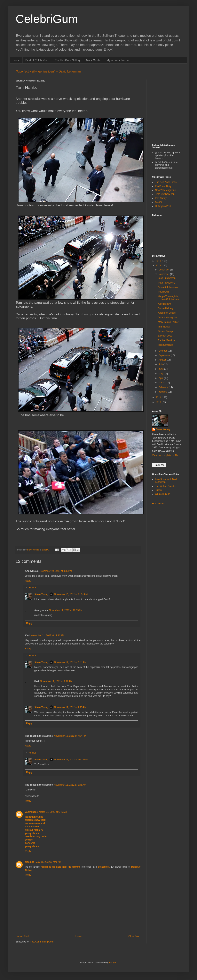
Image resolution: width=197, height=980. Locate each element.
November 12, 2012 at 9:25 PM (70, 707)
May (161, 374)
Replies (32, 588)
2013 (159, 261)
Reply (28, 581)
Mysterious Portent (118, 60)
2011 (159, 397)
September (165, 355)
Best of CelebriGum (37, 60)
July (161, 364)
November (164, 274)
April (161, 378)
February (164, 387)
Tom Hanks (164, 327)
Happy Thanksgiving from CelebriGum (169, 298)
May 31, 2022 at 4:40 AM (48, 862)
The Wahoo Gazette (165, 486)
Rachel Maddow (166, 340)
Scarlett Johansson (168, 287)
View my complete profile (165, 455)
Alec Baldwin (165, 304)
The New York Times (166, 182)
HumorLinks (158, 504)
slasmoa (30, 862)
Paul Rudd (163, 292)
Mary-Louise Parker (168, 322)
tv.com (158, 202)
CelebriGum (47, 19)
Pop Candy (161, 198)
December (164, 270)
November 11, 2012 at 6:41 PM (70, 662)
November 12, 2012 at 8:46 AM (70, 785)
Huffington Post (163, 206)
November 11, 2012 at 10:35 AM (66, 610)
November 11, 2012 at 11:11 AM (47, 635)
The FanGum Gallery (68, 60)
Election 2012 (165, 336)
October (163, 351)
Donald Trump (165, 331)
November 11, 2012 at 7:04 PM (70, 736)
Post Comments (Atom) (42, 942)
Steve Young (41, 594)
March (162, 383)
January (163, 392)
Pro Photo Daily (163, 186)
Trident (159, 490)
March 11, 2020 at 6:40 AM (53, 812)
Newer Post (23, 936)
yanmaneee (31, 812)
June (161, 369)
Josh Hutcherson (167, 278)
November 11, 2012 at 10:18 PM (71, 760)
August (163, 360)
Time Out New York (165, 194)
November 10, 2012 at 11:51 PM (71, 594)
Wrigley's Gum (163, 494)
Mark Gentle (93, 60)
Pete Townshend (167, 283)
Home (16, 60)
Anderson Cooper (167, 313)
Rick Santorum (166, 345)
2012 (159, 266)
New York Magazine (165, 190)
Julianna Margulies (168, 318)
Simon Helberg (166, 308)
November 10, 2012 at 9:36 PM (56, 571)
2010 (159, 402)
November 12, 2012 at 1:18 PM (56, 681)
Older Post (134, 936)
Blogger (112, 963)
